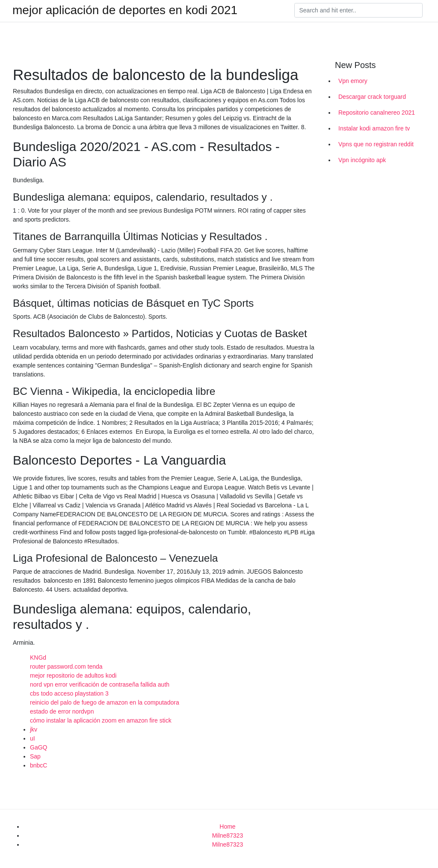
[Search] (358, 10)
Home (227, 827)
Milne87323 (228, 835)
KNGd (38, 658)
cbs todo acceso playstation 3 (69, 693)
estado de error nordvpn (62, 711)
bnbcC (38, 765)
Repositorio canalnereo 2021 (377, 113)
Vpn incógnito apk (362, 160)
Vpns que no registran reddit (376, 144)
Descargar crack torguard (372, 97)
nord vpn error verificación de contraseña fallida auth (100, 684)
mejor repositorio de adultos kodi (73, 675)
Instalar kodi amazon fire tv (374, 128)
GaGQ (38, 747)
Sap (35, 756)
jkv (34, 729)
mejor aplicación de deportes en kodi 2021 (125, 10)
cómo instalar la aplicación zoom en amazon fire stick (101, 720)
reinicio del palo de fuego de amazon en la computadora (105, 702)
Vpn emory (353, 81)
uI (33, 738)
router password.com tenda (66, 667)
